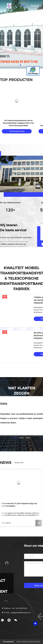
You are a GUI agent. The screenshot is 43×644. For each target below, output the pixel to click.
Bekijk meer (18, 463)
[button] (15, 438)
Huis (24, 6)
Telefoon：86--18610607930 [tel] (14, 608)
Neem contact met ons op (13, 244)
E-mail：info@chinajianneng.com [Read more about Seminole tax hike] (16, 613)
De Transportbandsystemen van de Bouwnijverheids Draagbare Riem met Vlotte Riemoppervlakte (18, 123)
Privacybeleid (8, 642)
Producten (36, 6)
